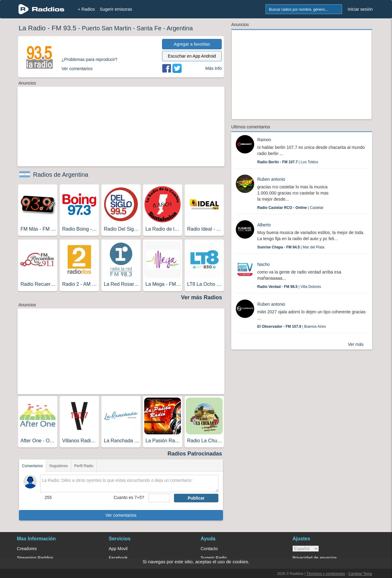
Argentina (180, 28)
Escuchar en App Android (192, 56)
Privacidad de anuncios (315, 558)
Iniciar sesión (360, 9)
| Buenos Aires (292, 327)
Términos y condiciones (326, 574)
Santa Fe (149, 28)
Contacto (209, 549)
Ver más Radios (202, 297)
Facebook (118, 558)
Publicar (196, 498)
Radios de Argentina (61, 175)
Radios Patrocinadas (195, 454)
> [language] (306, 549)
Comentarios (32, 466)
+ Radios (86, 9)
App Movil (118, 549)
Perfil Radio (84, 466)
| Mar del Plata (291, 247)
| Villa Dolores (289, 287)
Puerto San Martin (106, 28)
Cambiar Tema (360, 574)
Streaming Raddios (35, 558)
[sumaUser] (159, 498)
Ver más (356, 344)
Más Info (213, 68)
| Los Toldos (288, 162)
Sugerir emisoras (116, 9)
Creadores (27, 549)
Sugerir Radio (214, 558)
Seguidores (59, 466)
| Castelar (290, 208)
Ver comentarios (121, 515)
